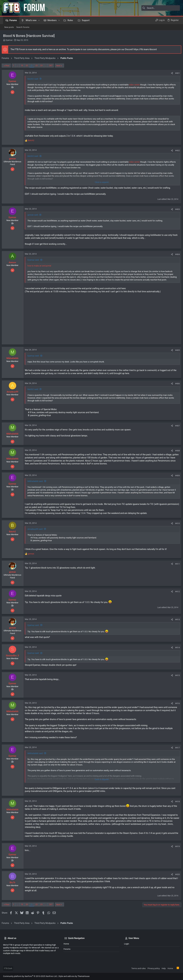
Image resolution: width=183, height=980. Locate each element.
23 (43, 65)
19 (23, 65)
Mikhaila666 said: (37, 481)
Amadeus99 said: (37, 529)
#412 (176, 592)
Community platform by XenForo (30, 976)
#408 (176, 451)
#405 (176, 350)
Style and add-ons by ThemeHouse (74, 976)
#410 (176, 523)
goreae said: (34, 215)
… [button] (19, 65)
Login (127, 944)
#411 (176, 564)
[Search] (161, 8)
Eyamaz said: (35, 260)
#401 (176, 73)
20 (28, 65)
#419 (176, 846)
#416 (176, 703)
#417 (176, 748)
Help (164, 968)
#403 (176, 209)
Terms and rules (138, 968)
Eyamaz (9, 40)
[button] (39, 20)
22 (38, 65)
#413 (176, 620)
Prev (9, 66)
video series (136, 85)
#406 (176, 384)
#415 (176, 675)
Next (60, 66)
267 (52, 65)
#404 (176, 254)
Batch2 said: (34, 79)
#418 (176, 801)
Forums (67, 949)
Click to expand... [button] (102, 182)
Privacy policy (154, 968)
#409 (176, 476)
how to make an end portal (41, 266)
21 (33, 65)
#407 (176, 426)
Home (66, 944)
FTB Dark (8, 968)
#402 (176, 151)
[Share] (171, 73)
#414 (176, 648)
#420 (176, 874)
